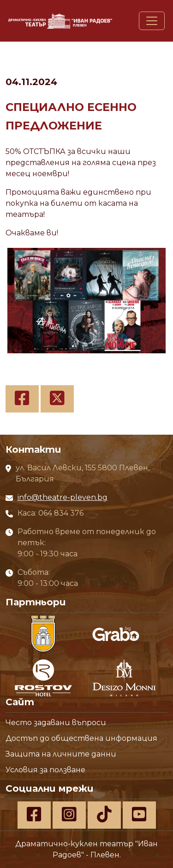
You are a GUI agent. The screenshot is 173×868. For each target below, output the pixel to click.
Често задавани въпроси (56, 723)
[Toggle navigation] (152, 21)
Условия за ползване (45, 770)
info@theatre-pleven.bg (63, 497)
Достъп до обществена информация (81, 738)
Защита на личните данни (61, 754)
